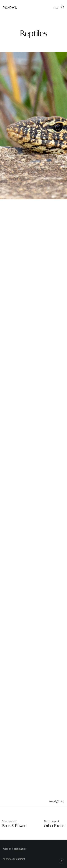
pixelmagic (19, 849)
